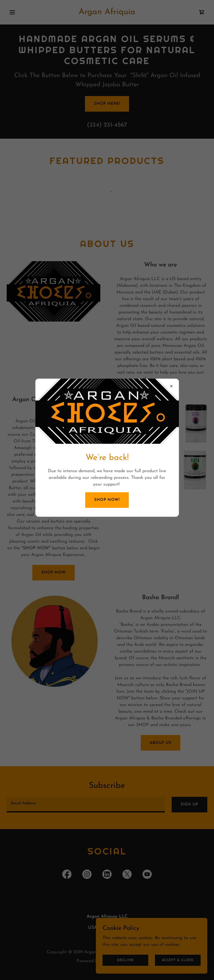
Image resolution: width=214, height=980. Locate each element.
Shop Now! (107, 500)
